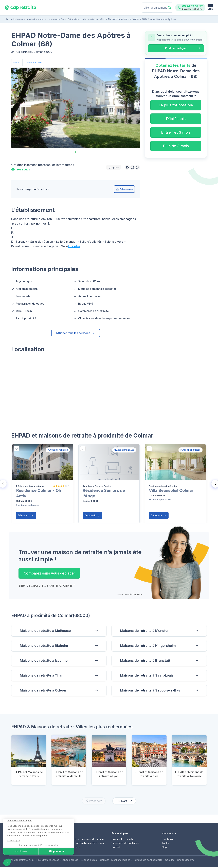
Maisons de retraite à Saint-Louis (148, 676)
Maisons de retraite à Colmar (123, 19)
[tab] (76, 152)
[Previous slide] (94, 802)
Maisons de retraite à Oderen (45, 691)
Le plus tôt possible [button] (176, 105)
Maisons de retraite (27, 19)
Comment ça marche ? (124, 840)
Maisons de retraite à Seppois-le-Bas (152, 691)
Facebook (167, 840)
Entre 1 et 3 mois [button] (176, 132)
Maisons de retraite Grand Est (55, 19)
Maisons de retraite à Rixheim (45, 646)
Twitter (165, 844)
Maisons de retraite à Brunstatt (146, 661)
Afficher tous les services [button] (75, 333)
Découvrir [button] (26, 515)
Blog (164, 848)
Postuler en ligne (176, 48)
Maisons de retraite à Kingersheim (149, 646)
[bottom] (16, 449)
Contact (116, 848)
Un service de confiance (125, 844)
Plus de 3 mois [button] (176, 146)
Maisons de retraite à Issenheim (47, 661)
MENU (210, 9)
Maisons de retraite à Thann (43, 676)
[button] (127, 167)
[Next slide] (124, 802)
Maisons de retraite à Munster (146, 631)
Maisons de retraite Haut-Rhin (90, 19)
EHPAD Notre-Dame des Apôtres (159, 19)
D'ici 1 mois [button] (176, 119)
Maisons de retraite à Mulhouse (47, 631)
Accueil (10, 19)
